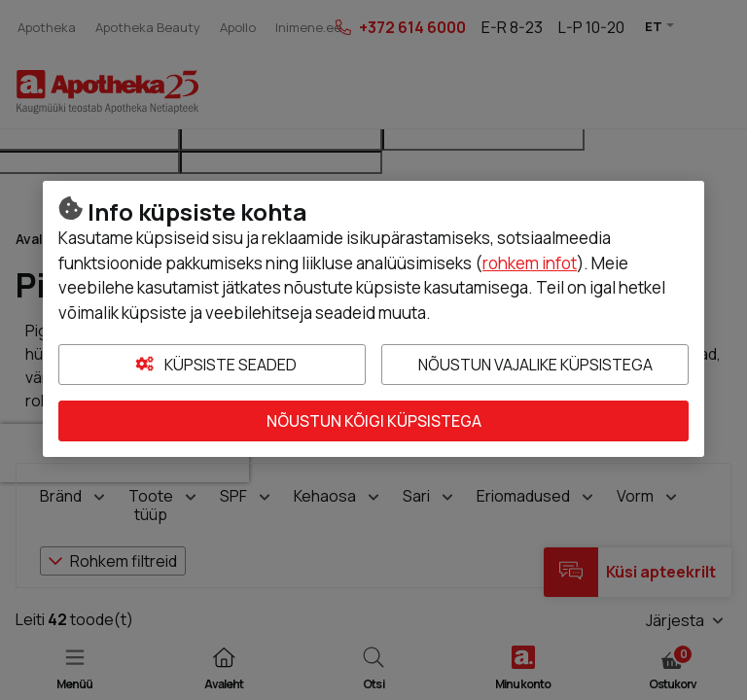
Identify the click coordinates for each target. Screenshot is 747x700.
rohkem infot (530, 263)
